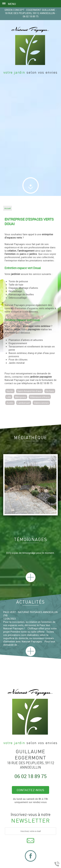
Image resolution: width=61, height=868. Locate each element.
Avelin (10, 403)
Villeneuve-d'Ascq (40, 397)
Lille (9, 397)
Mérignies (20, 397)
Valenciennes (41, 403)
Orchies (50, 391)
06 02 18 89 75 (31, 16)
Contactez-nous (30, 790)
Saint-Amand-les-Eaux (29, 391)
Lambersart (24, 403)
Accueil (8, 208)
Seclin (10, 391)
